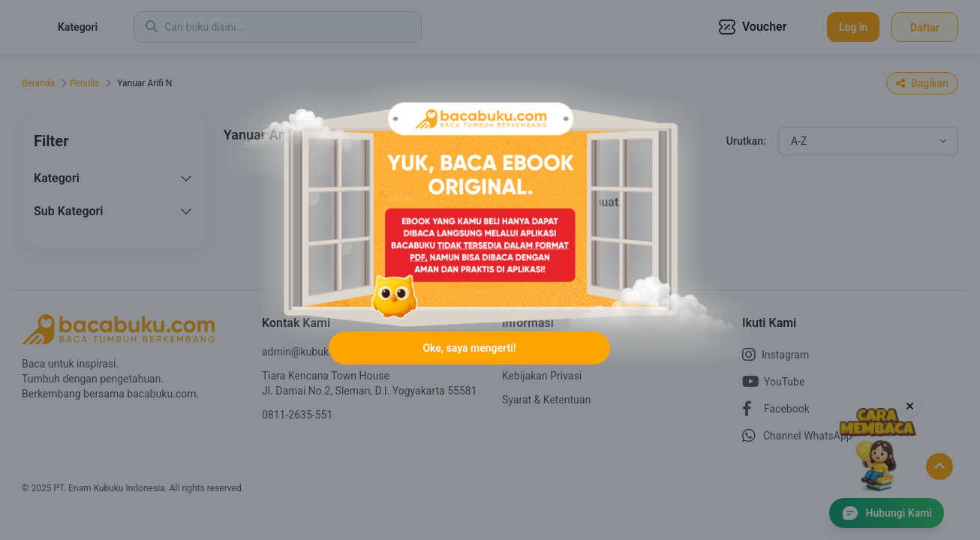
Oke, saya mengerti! (469, 382)
